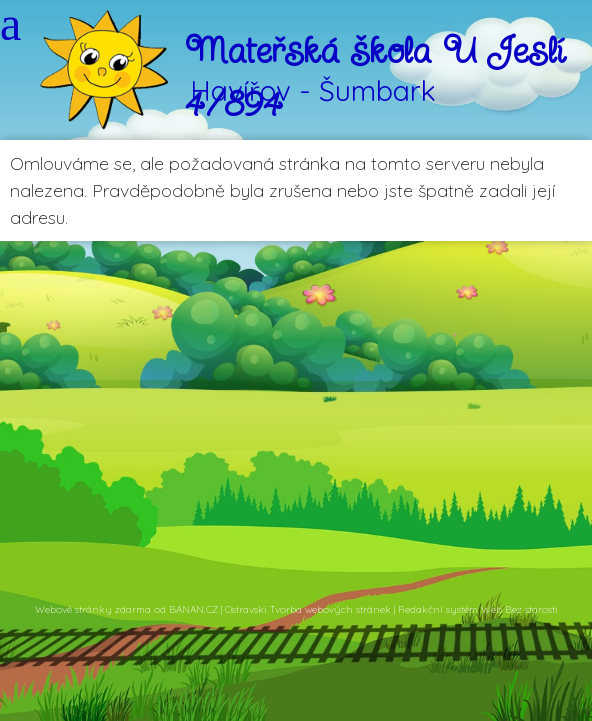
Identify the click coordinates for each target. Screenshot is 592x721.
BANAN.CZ (193, 609)
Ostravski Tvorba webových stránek (308, 609)
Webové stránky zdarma (93, 609)
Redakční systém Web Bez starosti (478, 609)
